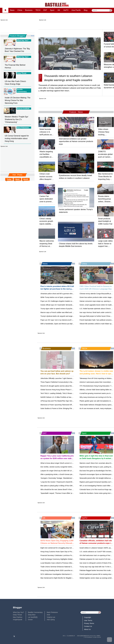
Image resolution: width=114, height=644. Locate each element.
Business (29, 10)
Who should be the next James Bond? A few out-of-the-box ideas (63, 489)
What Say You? (18, 612)
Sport (52, 10)
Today (9, 179)
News (12, 10)
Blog (86, 10)
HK (59, 10)
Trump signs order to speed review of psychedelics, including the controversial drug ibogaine (73, 309)
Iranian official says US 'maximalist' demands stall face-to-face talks (64, 305)
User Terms (88, 620)
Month (26, 179)
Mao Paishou (18, 617)
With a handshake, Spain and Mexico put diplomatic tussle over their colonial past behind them (74, 324)
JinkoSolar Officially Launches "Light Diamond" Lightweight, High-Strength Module (70, 378)
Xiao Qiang (51, 620)
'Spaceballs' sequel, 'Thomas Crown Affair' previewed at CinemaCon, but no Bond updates (72, 493)
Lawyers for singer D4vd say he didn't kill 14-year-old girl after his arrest (66, 471)
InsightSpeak (18, 620)
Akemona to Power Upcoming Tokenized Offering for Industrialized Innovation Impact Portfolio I (74, 405)
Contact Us (88, 626)
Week (17, 179)
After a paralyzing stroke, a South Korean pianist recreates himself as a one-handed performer (74, 474)
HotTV (66, 10)
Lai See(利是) (33, 617)
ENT (45, 10)
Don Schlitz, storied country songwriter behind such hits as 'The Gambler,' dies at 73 (70, 467)
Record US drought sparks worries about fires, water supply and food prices (67, 386)
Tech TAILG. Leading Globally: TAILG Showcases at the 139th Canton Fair (67, 393)
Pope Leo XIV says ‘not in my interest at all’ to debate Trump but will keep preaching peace (73, 320)
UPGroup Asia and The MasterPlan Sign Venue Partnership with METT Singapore (69, 401)
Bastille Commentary (35, 612)
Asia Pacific (76, 10)
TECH (38, 10)
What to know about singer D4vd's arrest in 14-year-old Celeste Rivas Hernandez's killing (72, 463)
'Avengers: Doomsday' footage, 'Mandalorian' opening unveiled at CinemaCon (68, 478)
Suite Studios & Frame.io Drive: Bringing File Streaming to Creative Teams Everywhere (71, 408)
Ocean (30, 620)
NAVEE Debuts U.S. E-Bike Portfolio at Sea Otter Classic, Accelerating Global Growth (71, 397)
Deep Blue (32, 615)
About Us (87, 629)
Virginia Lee (51, 617)
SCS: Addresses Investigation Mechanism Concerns (59, 574)
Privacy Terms (89, 623)
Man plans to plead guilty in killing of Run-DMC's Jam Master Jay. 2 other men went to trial (72, 486)
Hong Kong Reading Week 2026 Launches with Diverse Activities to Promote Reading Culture (74, 570)
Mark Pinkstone (52, 612)
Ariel (48, 615)
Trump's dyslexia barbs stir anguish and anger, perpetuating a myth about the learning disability (74, 316)
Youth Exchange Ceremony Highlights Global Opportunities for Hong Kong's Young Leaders (73, 559)
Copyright (88, 617)
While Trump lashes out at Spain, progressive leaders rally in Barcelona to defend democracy (73, 297)
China (20, 10)
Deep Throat (17, 615)
